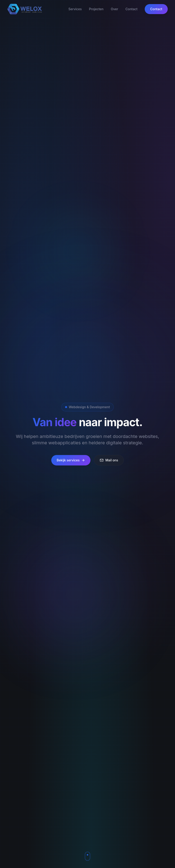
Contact (131, 9)
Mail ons (109, 460)
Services (75, 9)
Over (114, 9)
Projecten (96, 9)
